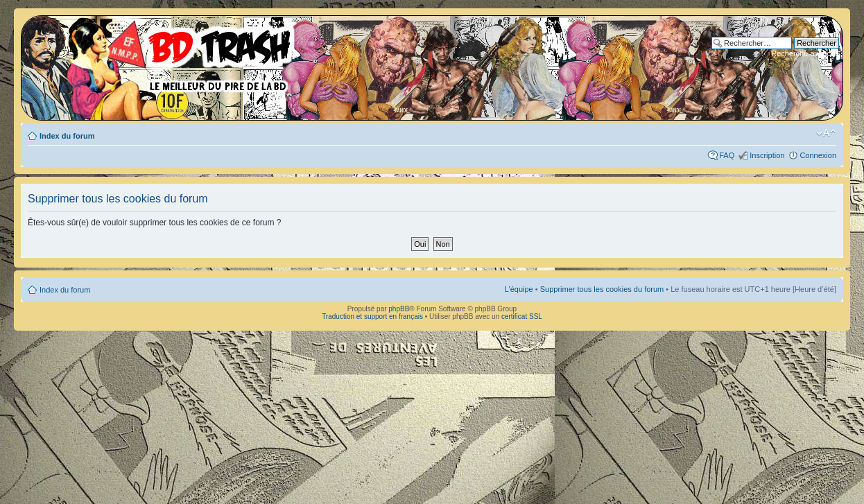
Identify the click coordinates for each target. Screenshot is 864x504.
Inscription (767, 155)
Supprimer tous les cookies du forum (602, 289)
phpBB (399, 309)
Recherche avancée (805, 53)
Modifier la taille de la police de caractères (826, 133)
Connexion (818, 155)
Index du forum (67, 136)
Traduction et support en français (372, 316)
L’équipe (519, 289)
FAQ (727, 155)
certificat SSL (522, 316)
